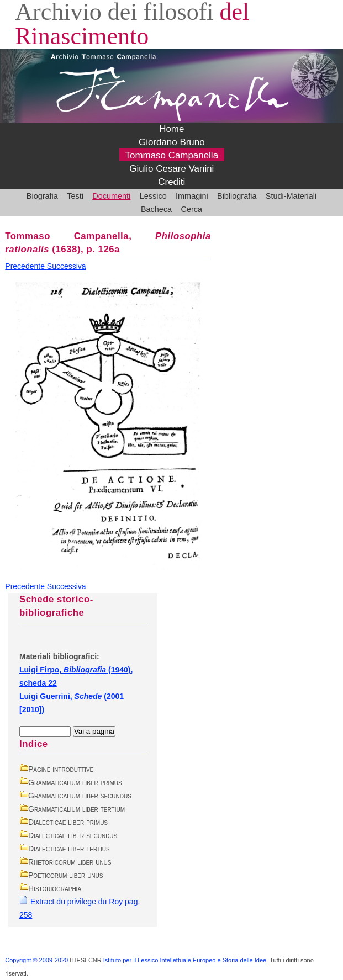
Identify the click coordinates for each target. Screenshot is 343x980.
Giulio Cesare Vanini (171, 169)
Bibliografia (237, 196)
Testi (75, 196)
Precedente (26, 266)
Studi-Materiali (291, 196)
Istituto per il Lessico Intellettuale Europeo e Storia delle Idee (185, 960)
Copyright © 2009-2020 (36, 960)
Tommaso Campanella (172, 156)
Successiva (67, 266)
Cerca (192, 209)
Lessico (153, 196)
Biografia (42, 196)
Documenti (111, 196)
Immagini (192, 196)
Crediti (171, 182)
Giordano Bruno (172, 143)
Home (171, 129)
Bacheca (156, 209)
